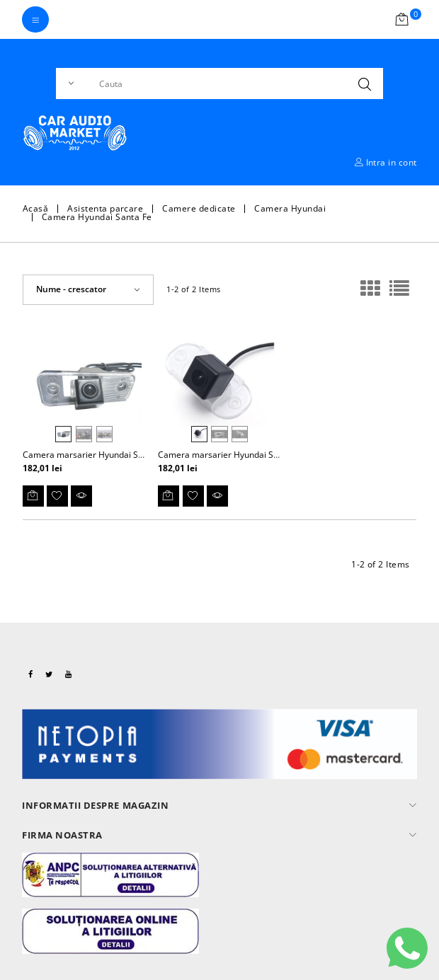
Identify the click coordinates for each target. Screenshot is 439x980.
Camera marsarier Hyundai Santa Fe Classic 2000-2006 (267, 455)
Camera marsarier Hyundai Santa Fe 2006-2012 (117, 455)
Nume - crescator (71, 289)
